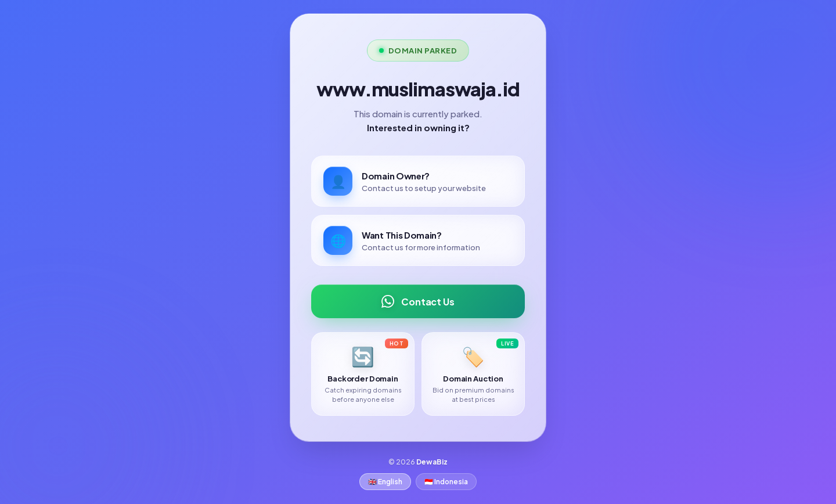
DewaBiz (432, 462)
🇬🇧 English (385, 482)
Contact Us (418, 301)
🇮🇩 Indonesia (446, 482)
